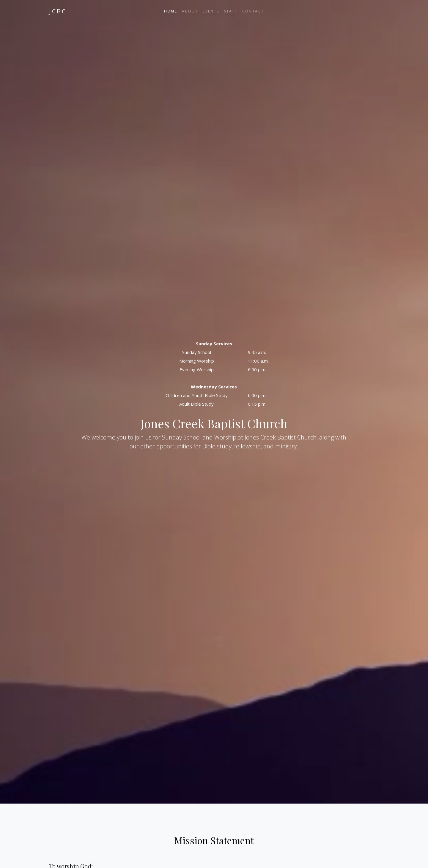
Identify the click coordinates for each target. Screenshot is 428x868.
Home (171, 11)
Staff (231, 11)
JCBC (58, 11)
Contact (253, 11)
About (190, 11)
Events (211, 11)
